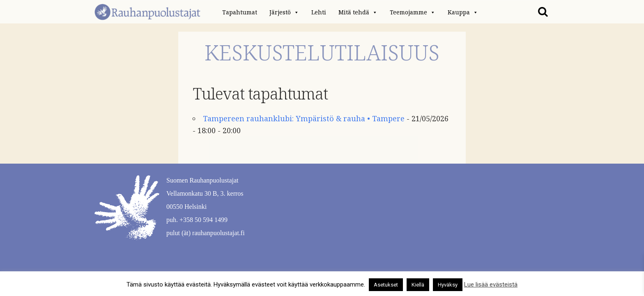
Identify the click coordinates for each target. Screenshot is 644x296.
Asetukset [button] (386, 285)
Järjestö (284, 12)
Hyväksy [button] (448, 285)
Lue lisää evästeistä (491, 284)
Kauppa (463, 12)
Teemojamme (413, 12)
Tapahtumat (240, 12)
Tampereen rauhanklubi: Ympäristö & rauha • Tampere (304, 119)
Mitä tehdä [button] (358, 12)
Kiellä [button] (418, 285)
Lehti (319, 12)
